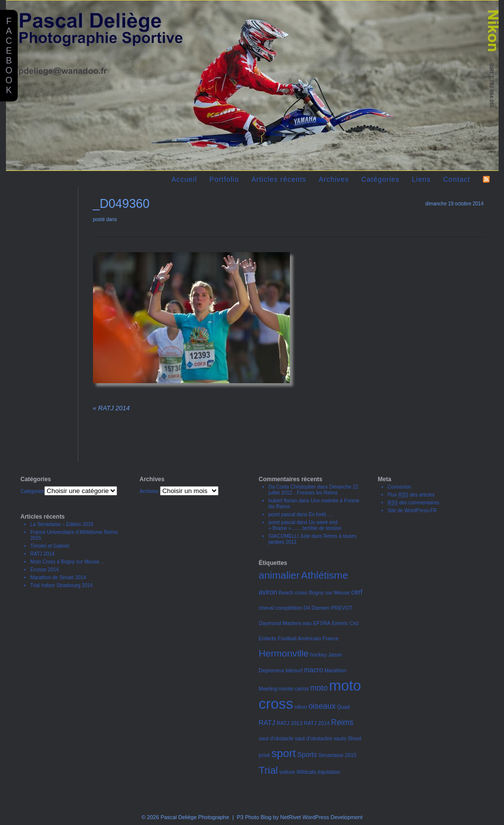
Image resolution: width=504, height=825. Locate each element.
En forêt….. (321, 514)
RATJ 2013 (290, 723)
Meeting (268, 689)
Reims (342, 722)
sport (283, 753)
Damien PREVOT (332, 608)
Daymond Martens (280, 623)
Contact (457, 179)
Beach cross (293, 593)
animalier (279, 575)
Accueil (184, 179)
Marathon (335, 670)
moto (319, 688)
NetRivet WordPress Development (321, 817)
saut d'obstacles (314, 738)
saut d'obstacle (276, 738)
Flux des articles (411, 495)
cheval (267, 608)
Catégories (380, 179)
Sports (307, 755)
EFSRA (322, 623)
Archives (334, 179)
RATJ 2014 (111, 408)
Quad (344, 707)
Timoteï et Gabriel (50, 546)
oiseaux (322, 706)
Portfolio (224, 179)
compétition (289, 608)
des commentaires (414, 503)
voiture (287, 772)
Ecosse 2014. (46, 570)
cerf (357, 592)
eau (307, 623)
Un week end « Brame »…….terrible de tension (305, 525)
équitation (329, 772)
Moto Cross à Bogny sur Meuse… (67, 562)
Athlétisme (325, 575)
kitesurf (294, 670)
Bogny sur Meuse (330, 593)
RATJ (267, 723)
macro (314, 670)
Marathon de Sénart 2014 (58, 577)
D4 (307, 608)
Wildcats (306, 772)
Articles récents (279, 179)
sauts (340, 738)
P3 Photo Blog (254, 817)
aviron (268, 592)
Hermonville (284, 653)
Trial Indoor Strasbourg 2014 (62, 585)
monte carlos (294, 689)
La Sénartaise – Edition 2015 (62, 524)
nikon (300, 707)
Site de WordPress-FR (412, 511)
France (331, 638)
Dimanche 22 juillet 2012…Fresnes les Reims (314, 490)
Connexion (400, 487)
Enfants (268, 638)
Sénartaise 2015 (338, 755)
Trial (268, 770)
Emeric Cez (345, 623)
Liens (421, 179)
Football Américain (299, 638)
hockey (318, 655)
